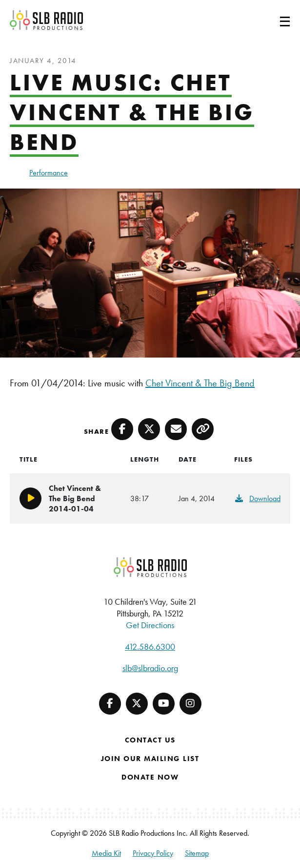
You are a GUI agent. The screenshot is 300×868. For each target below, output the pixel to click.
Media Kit (106, 853)
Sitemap (197, 853)
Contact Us (150, 740)
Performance (49, 173)
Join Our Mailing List (150, 759)
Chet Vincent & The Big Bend (200, 383)
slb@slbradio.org (150, 668)
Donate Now (150, 777)
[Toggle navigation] (273, 20)
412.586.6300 (150, 646)
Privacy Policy (153, 853)
